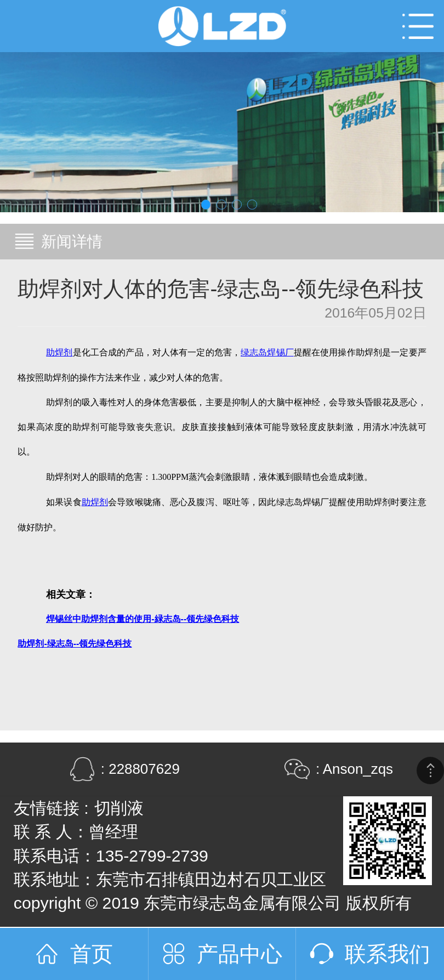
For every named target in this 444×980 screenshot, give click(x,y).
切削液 (119, 808)
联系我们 (388, 954)
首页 (92, 954)
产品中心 (240, 954)
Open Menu (418, 26)
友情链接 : (51, 808)
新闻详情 (72, 242)
